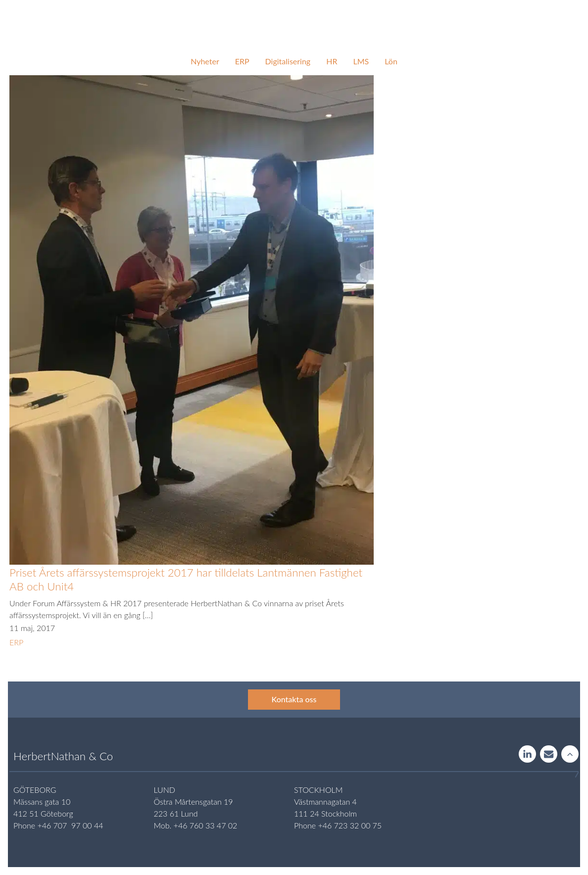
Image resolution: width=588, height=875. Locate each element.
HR (332, 61)
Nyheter (205, 61)
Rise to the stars (570, 755)
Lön (391, 61)
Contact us (549, 755)
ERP (242, 61)
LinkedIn (527, 755)
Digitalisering (288, 61)
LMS (361, 61)
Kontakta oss (294, 699)
